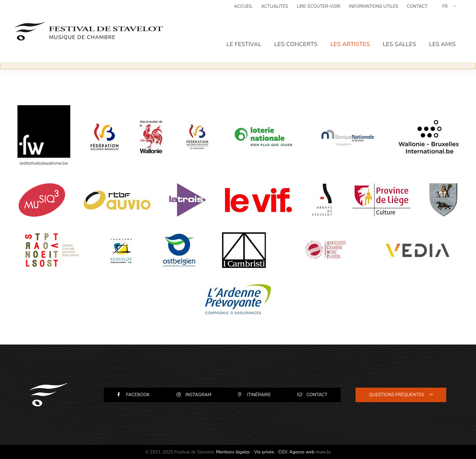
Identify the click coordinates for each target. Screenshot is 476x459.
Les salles (400, 35)
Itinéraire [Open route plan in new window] (259, 395)
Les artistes (351, 35)
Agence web (302, 452)
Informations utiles (373, 9)
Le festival (245, 35)
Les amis (442, 35)
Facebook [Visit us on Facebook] (138, 395)
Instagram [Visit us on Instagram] (199, 395)
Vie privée (264, 452)
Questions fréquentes (396, 395)
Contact (417, 9)
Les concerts (297, 35)
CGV (283, 452)
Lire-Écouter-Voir (319, 9)
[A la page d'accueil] (89, 26)
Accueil (244, 9)
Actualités (275, 9)
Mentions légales (233, 452)
